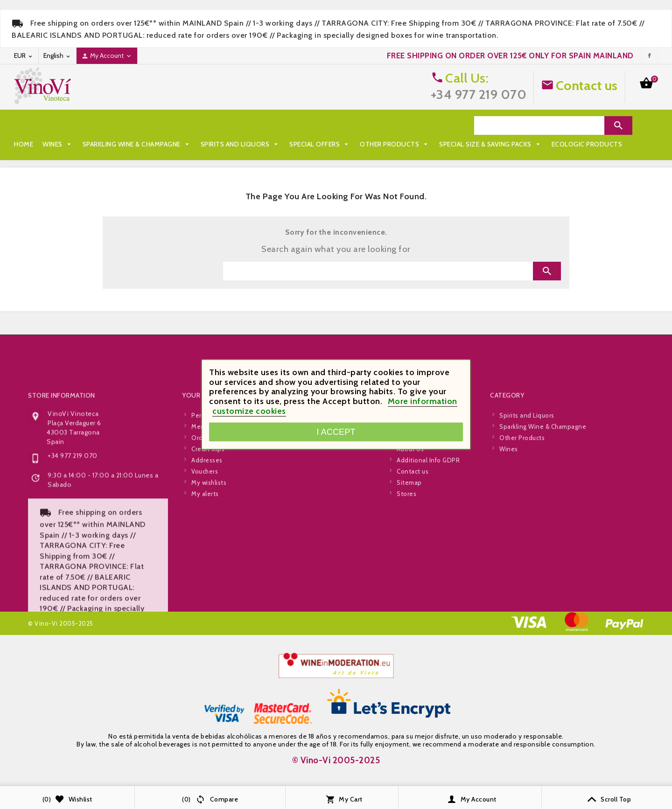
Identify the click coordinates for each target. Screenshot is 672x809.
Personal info (211, 497)
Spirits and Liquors (241, 126)
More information (423, 401)
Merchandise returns (222, 508)
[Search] (539, 126)
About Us (410, 530)
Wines (58, 126)
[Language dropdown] (57, 56)
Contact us (587, 85)
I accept (336, 432)
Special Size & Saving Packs (70, 144)
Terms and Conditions (430, 519)
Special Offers (320, 126)
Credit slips (208, 530)
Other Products (395, 126)
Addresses (207, 542)
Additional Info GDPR (428, 542)
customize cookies (249, 411)
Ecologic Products (167, 144)
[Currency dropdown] (24, 56)
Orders (202, 519)
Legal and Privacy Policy (432, 508)
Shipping (410, 497)
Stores (406, 575)
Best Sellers (312, 519)
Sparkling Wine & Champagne (137, 126)
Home (24, 126)
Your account (208, 477)
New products (314, 508)
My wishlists (209, 564)
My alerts (205, 575)
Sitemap (409, 564)
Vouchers (205, 553)
